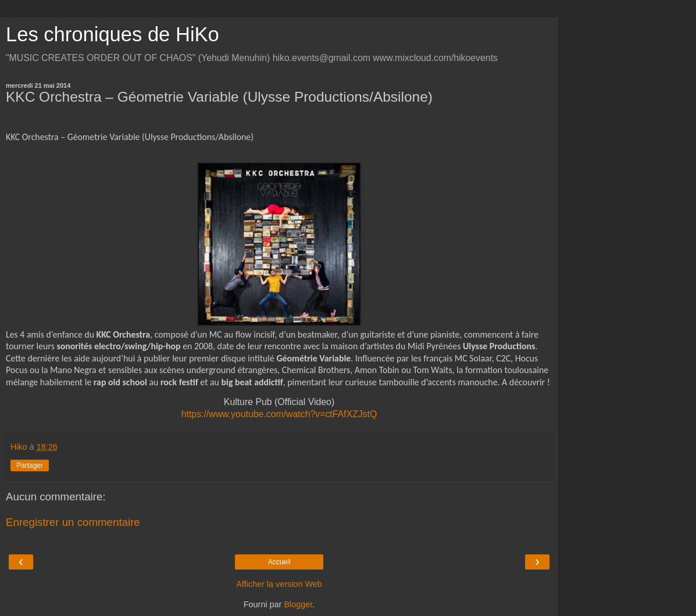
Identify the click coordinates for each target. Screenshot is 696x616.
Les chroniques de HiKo (113, 34)
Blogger (298, 604)
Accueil (279, 562)
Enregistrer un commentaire (73, 522)
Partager (30, 465)
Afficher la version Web (279, 584)
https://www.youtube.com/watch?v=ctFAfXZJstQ (279, 414)
